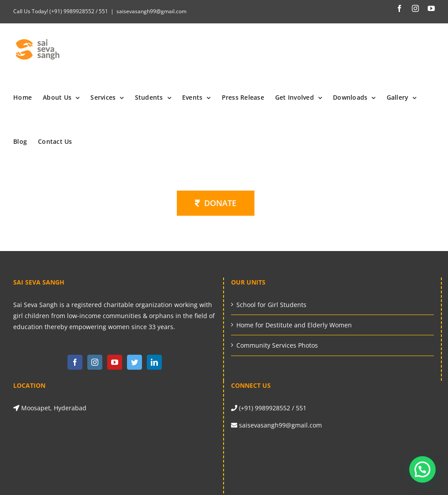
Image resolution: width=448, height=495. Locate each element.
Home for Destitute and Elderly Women (294, 325)
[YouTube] (115, 362)
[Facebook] (75, 362)
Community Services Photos (277, 345)
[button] (422, 469)
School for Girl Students (271, 305)
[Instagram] (95, 362)
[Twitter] (134, 362)
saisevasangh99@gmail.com (151, 11)
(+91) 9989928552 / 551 (78, 11)
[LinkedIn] (154, 362)
